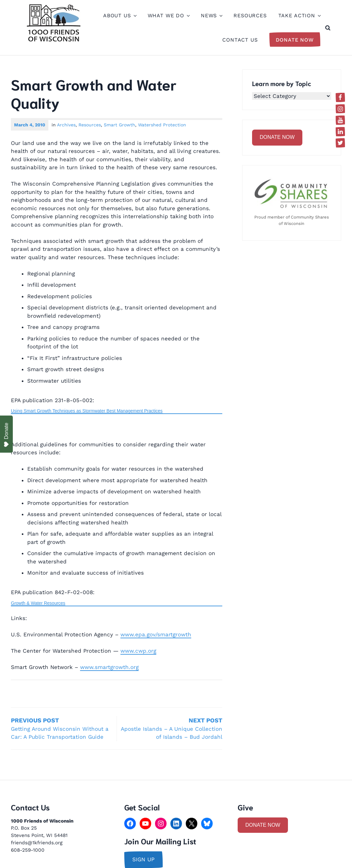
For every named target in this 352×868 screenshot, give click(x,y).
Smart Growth (119, 125)
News (211, 16)
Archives (66, 125)
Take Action (299, 16)
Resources (250, 16)
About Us (120, 16)
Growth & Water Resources (38, 603)
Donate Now (295, 40)
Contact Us (240, 40)
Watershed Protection (162, 125)
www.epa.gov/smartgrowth (156, 634)
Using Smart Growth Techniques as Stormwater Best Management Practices (87, 411)
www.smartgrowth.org (109, 667)
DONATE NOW (277, 137)
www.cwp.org (138, 651)
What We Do (169, 16)
